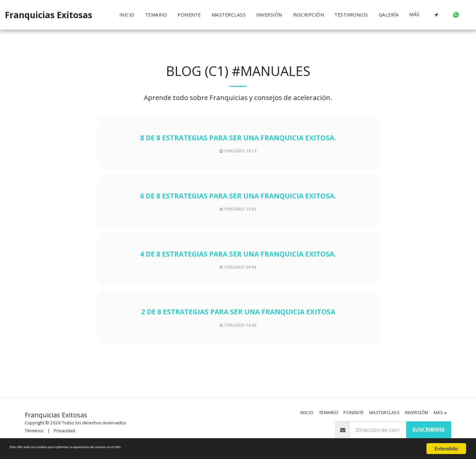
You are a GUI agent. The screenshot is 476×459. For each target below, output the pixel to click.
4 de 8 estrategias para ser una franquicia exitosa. (238, 254)
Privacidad (64, 431)
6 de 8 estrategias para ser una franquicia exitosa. (238, 196)
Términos (34, 431)
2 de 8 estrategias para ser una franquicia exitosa (238, 312)
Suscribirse (429, 429)
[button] (436, 15)
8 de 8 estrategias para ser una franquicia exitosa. (238, 138)
